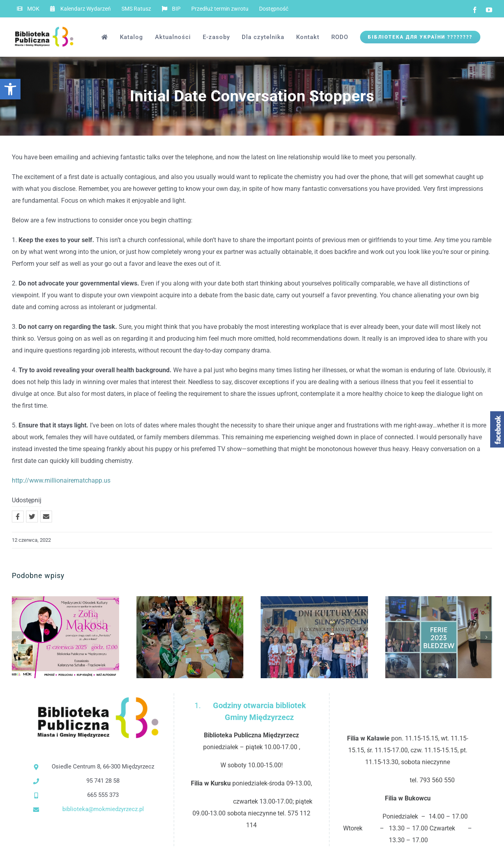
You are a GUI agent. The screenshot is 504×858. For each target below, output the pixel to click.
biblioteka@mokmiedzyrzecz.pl (103, 809)
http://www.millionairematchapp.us (61, 480)
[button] (10, 89)
